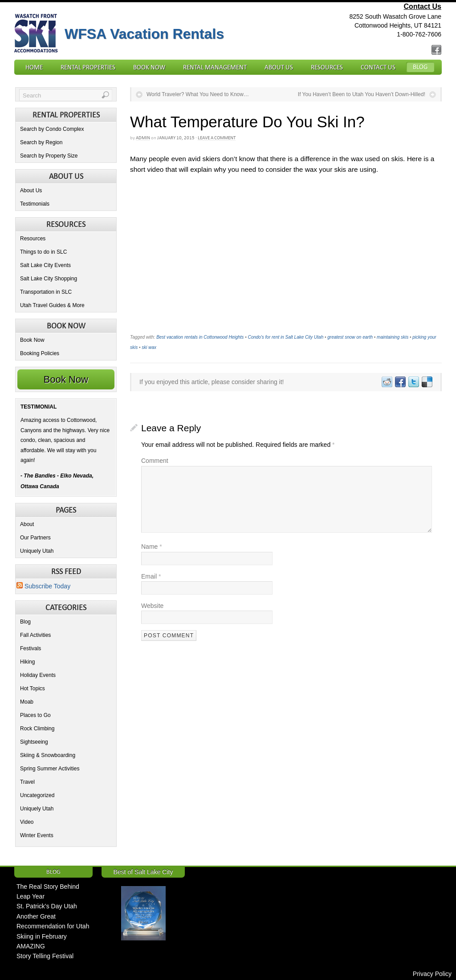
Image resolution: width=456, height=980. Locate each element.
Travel (27, 782)
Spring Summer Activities (50, 769)
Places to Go (35, 715)
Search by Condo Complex (52, 129)
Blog (420, 67)
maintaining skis (393, 337)
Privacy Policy (432, 974)
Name (152, 547)
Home (34, 67)
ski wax (149, 347)
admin (143, 138)
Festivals (31, 648)
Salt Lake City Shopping (49, 279)
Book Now (149, 67)
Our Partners (35, 538)
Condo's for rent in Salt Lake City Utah (285, 337)
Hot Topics (33, 688)
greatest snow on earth (350, 337)
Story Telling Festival (45, 956)
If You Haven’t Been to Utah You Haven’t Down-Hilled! (362, 94)
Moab (27, 702)
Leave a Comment (217, 138)
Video (27, 822)
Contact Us (423, 6)
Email (151, 576)
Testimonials (35, 204)
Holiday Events (38, 675)
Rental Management (215, 67)
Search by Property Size (49, 156)
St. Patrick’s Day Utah (47, 906)
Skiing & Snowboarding (48, 755)
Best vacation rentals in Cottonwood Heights (200, 337)
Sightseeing (34, 742)
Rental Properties (88, 67)
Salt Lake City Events (45, 265)
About (27, 524)
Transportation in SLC (46, 292)
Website (152, 606)
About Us (279, 67)
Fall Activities (35, 635)
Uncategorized (37, 795)
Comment (155, 461)
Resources (327, 67)
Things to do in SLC (43, 252)
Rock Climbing (37, 729)
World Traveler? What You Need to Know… (198, 94)
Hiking (27, 662)
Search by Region (41, 142)
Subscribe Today (43, 586)
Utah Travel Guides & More (52, 305)
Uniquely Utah (37, 551)
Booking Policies (40, 353)
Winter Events (37, 835)
